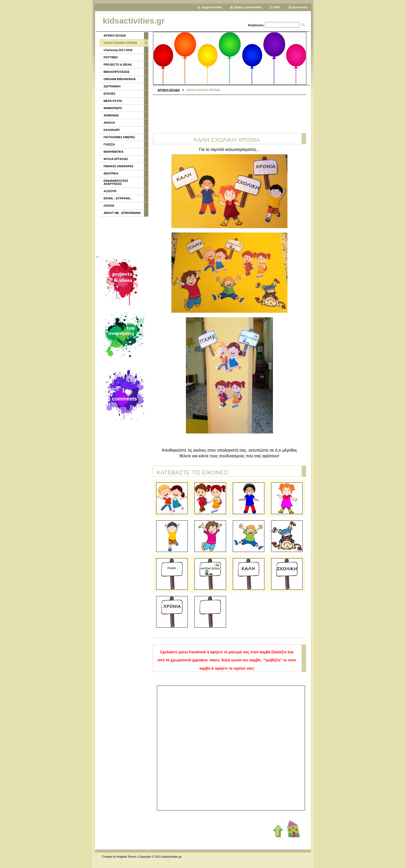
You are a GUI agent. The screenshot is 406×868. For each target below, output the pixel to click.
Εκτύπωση (300, 7)
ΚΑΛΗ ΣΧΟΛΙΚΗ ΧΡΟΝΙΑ (120, 43)
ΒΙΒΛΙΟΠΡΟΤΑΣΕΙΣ (117, 72)
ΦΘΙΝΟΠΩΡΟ (113, 108)
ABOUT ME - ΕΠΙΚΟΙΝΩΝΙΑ (122, 213)
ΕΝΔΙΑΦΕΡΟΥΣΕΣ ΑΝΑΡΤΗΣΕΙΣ (116, 182)
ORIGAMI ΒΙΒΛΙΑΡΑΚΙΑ (120, 79)
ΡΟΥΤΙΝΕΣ (111, 57)
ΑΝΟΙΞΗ (109, 123)
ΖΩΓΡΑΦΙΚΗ (112, 86)
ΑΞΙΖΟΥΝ (110, 191)
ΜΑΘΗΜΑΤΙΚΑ (113, 152)
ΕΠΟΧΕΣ (110, 94)
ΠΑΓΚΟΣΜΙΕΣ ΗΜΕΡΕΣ (119, 137)
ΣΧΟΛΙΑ (109, 206)
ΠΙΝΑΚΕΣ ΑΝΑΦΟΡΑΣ (119, 166)
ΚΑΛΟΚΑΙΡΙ (112, 130)
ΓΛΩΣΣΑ (109, 144)
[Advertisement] (229, 112)
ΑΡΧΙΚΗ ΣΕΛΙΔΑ (169, 90)
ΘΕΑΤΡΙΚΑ (111, 173)
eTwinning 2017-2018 (118, 50)
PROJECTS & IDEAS (118, 65)
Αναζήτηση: (256, 25)
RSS (277, 7)
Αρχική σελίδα (212, 7)
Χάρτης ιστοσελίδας (248, 7)
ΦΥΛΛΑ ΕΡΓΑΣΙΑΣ (116, 159)
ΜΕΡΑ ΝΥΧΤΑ (113, 101)
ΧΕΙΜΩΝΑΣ (111, 115)
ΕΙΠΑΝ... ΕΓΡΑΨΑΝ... (118, 198)
